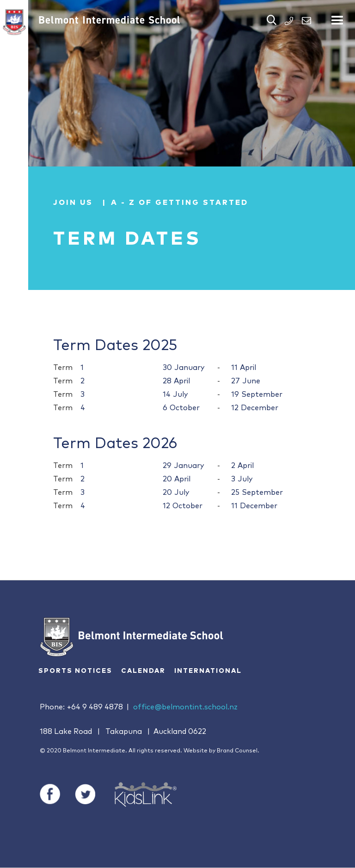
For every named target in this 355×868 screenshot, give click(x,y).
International (208, 671)
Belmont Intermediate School (110, 20)
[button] (337, 17)
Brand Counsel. (238, 751)
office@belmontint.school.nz (185, 707)
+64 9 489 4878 (95, 707)
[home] (14, 22)
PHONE (289, 21)
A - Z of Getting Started (180, 203)
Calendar (143, 671)
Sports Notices (75, 671)
